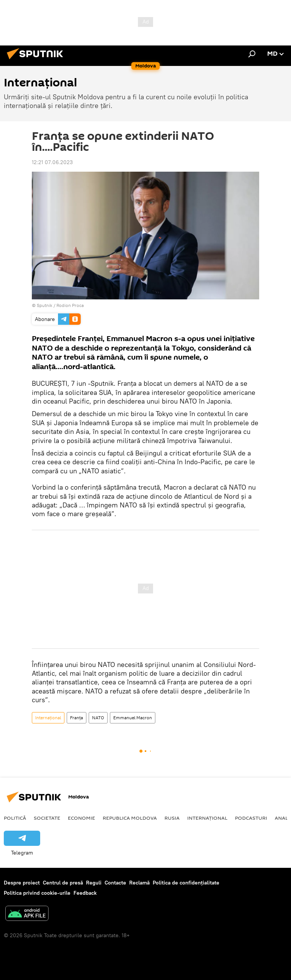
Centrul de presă (63, 883)
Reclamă (139, 883)
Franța (77, 718)
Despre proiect (22, 883)
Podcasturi (251, 818)
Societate (47, 818)
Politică (15, 818)
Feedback (85, 893)
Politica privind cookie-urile (37, 893)
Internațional (48, 718)
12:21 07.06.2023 (52, 162)
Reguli (94, 883)
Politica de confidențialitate (186, 883)
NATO (98, 718)
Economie (81, 818)
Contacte (115, 883)
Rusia (172, 818)
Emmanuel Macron (133, 718)
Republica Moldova (130, 818)
